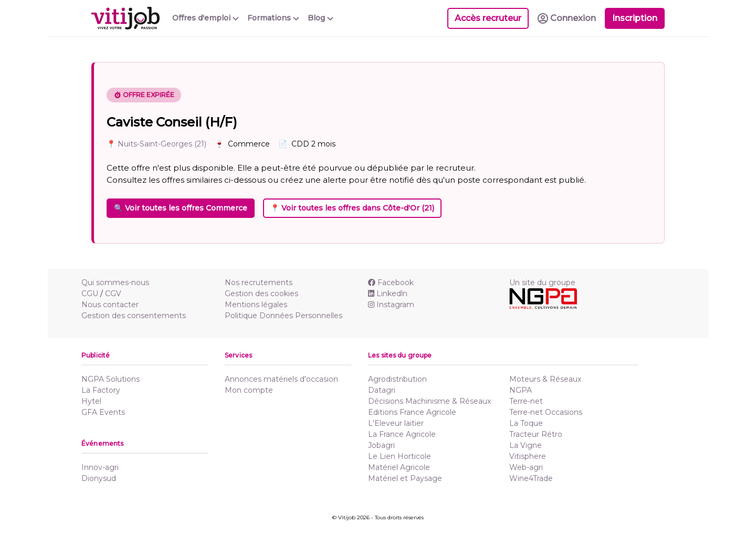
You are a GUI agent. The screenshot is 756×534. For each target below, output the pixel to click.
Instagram (391, 305)
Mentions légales (256, 305)
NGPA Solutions (111, 379)
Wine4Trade (531, 478)
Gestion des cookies (261, 294)
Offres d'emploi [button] (206, 18)
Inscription (635, 18)
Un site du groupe (542, 282)
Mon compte (249, 390)
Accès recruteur (488, 18)
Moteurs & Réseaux (545, 379)
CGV (113, 294)
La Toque (526, 423)
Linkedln (388, 294)
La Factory (101, 390)
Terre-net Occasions (546, 412)
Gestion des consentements (134, 316)
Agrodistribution (397, 379)
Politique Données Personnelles (283, 316)
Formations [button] (273, 18)
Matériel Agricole (399, 467)
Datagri (382, 390)
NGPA (521, 390)
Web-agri (526, 467)
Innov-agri (100, 467)
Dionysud (99, 478)
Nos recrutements (259, 282)
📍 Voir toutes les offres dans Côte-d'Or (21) (352, 208)
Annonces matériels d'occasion (281, 379)
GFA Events (103, 412)
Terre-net (526, 401)
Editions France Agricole (412, 412)
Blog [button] (321, 18)
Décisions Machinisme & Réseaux (429, 401)
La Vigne (526, 445)
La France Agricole (402, 434)
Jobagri (381, 445)
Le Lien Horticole (400, 456)
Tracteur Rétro (536, 434)
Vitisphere (528, 456)
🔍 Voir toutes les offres (181, 208)
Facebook (391, 282)
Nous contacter (110, 305)
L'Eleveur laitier (396, 423)
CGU (90, 294)
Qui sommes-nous (115, 282)
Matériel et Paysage (405, 478)
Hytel (91, 401)
